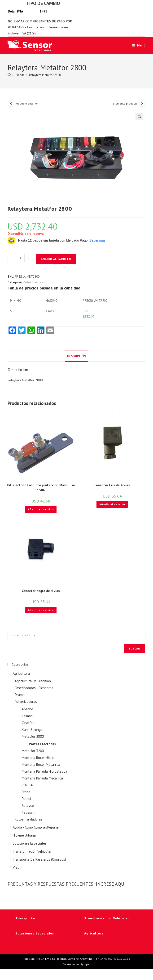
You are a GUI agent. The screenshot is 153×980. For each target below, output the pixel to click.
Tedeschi (28, 812)
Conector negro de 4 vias (41, 591)
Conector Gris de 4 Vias (112, 485)
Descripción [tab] (76, 356)
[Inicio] (9, 75)
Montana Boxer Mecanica (41, 764)
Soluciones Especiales (30, 843)
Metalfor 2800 (33, 736)
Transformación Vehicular (32, 851)
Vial (16, 867)
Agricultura (21, 673)
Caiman (27, 716)
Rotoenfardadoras (28, 819)
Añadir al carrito (56, 259)
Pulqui (26, 799)
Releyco (28, 806)
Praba (26, 792)
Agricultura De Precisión (33, 681)
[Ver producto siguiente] (142, 104)
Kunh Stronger (33, 730)
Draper (20, 695)
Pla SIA (27, 785)
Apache (27, 709)
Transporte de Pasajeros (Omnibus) (39, 859)
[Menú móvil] (137, 45)
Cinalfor (28, 723)
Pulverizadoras (26, 701)
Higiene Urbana (24, 835)
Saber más (97, 240)
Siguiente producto (125, 103)
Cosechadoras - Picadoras (34, 688)
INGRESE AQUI (111, 884)
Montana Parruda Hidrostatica (44, 771)
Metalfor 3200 (33, 751)
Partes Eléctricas (34, 282)
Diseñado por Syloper (76, 964)
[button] (139, 117)
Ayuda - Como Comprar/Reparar (36, 827)
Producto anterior (27, 103)
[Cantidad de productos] (20, 258)
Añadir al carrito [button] (41, 509)
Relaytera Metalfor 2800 (45, 75)
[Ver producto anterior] (11, 104)
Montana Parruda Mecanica (42, 778)
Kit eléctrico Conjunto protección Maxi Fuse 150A (41, 488)
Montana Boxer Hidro (38, 758)
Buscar (134, 648)
